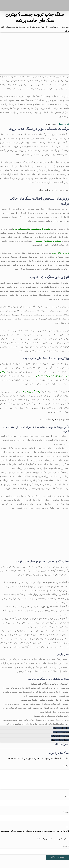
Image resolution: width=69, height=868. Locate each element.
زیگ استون (64, 27)
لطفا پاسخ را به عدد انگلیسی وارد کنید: (53, 839)
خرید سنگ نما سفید (48, 419)
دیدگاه (66, 766)
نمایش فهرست (50, 124)
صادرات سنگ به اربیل (48, 190)
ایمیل (66, 812)
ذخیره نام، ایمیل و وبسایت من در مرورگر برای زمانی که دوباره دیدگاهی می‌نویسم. (35, 831)
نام (67, 797)
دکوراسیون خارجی (50, 27)
